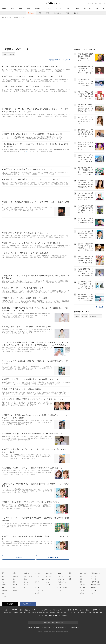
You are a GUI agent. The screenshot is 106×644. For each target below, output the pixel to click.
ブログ (82, 610)
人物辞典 (94, 587)
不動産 (89, 613)
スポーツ (37, 9)
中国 (3, 593)
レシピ (70, 613)
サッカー (27, 582)
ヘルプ (93, 593)
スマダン (60, 576)
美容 (101, 613)
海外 (20, 9)
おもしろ (59, 9)
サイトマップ (95, 590)
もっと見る (100, 307)
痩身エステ (56, 615)
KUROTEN (15, 610)
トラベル (60, 585)
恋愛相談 (53, 613)
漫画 (77, 9)
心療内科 (69, 610)
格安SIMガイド (8, 613)
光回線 (16, 613)
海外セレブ (58, 13)
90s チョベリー (62, 587)
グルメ (37, 587)
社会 (3, 576)
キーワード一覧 (95, 585)
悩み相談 (46, 613)
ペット (48, 585)
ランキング (87, 9)
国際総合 (4, 591)
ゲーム (37, 582)
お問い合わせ (75, 628)
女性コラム (61, 579)
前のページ (19, 557)
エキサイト (102, 3)
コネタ (48, 579)
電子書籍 (64, 615)
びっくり (49, 576)
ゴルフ (26, 585)
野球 (25, 579)
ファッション (39, 590)
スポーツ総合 (28, 576)
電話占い (88, 610)
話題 (70, 579)
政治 (3, 582)
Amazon (77, 316)
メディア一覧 (95, 582)
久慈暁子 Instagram (8, 54)
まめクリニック (47, 610)
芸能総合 (31, 13)
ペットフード (43, 615)
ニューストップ (93, 3)
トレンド (48, 9)
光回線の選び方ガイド (26, 610)
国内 (12, 9)
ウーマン (64, 613)
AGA (50, 615)
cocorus (39, 613)
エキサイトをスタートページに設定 (53, 622)
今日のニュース (101, 9)
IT (36, 585)
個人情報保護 (60, 628)
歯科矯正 (95, 613)
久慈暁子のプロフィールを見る (59, 60)
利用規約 (37, 628)
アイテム (76, 610)
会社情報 (30, 628)
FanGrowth (37, 610)
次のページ (53, 557)
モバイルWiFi (32, 613)
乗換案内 (83, 613)
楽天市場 (85, 316)
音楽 (48, 13)
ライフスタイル (62, 582)
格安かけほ (23, 613)
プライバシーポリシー (48, 628)
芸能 (28, 9)
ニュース (3, 9)
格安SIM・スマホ (98, 610)
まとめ (76, 13)
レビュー (38, 576)
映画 (40, 13)
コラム (69, 9)
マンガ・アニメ (40, 579)
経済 (3, 579)
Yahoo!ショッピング (96, 316)
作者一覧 (94, 579)
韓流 (67, 13)
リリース (94, 576)
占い (58, 613)
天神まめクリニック (59, 610)
